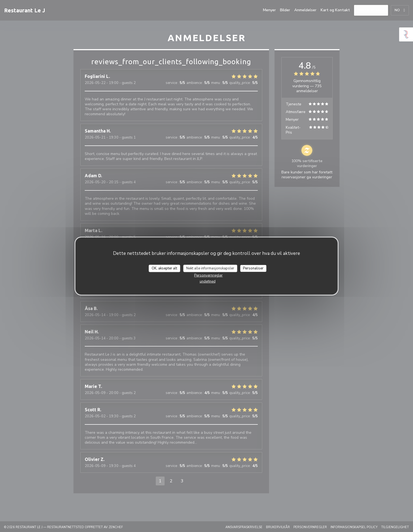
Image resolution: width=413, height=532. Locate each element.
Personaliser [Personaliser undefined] (253, 268)
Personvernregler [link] (208, 275)
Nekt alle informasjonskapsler (210, 268)
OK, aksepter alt (164, 268)
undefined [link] (208, 282)
